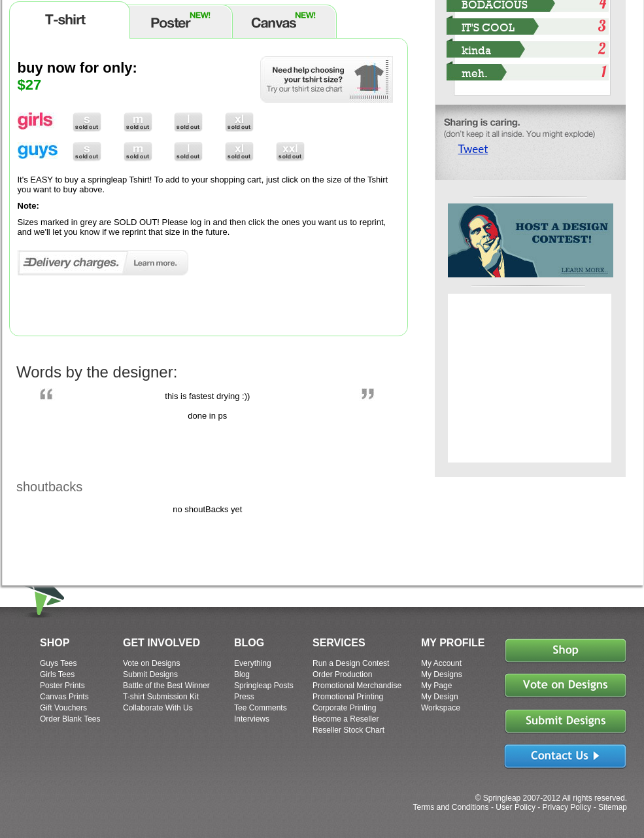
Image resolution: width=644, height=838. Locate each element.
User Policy (516, 807)
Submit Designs (150, 674)
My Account (441, 663)
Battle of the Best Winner (166, 686)
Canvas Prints (64, 697)
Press (244, 697)
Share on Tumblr (518, 175)
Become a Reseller (346, 719)
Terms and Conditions (450, 807)
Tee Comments (261, 708)
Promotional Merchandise (357, 686)
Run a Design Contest (351, 663)
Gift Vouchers (63, 708)
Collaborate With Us (158, 708)
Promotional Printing (348, 697)
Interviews (252, 719)
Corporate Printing (344, 708)
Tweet (473, 149)
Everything (253, 663)
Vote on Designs (151, 663)
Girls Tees (57, 674)
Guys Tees (58, 663)
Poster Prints (62, 686)
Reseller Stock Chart (348, 730)
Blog (242, 674)
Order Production (342, 674)
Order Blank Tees (70, 719)
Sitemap (613, 807)
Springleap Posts (264, 686)
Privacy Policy (567, 807)
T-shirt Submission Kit (161, 697)
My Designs (442, 674)
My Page (436, 686)
